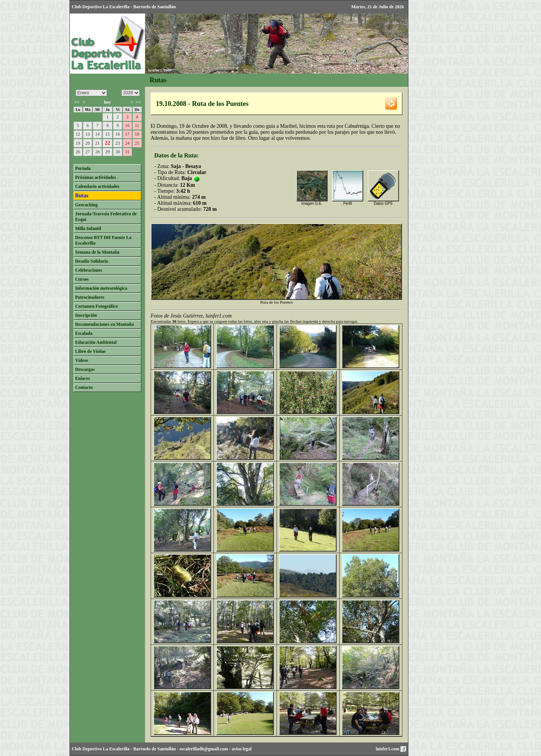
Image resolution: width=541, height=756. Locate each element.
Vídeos (82, 360)
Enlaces (82, 378)
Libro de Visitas (90, 351)
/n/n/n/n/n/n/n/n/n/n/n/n (91, 93)
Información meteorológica (101, 288)
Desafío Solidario (92, 261)
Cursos (82, 279)
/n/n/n (131, 93)
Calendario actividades (97, 186)
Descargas (85, 369)
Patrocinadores (90, 297)
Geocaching (86, 205)
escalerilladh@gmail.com (204, 749)
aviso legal (242, 749)
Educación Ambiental (96, 342)
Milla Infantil (88, 228)
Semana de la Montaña (97, 252)
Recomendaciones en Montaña (104, 324)
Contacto (84, 387)
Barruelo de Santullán (155, 749)
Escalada (84, 333)
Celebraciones (89, 270)
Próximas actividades (96, 177)
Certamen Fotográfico (97, 306)
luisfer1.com (391, 749)
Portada (83, 168)
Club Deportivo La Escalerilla (101, 749)
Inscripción (86, 315)
